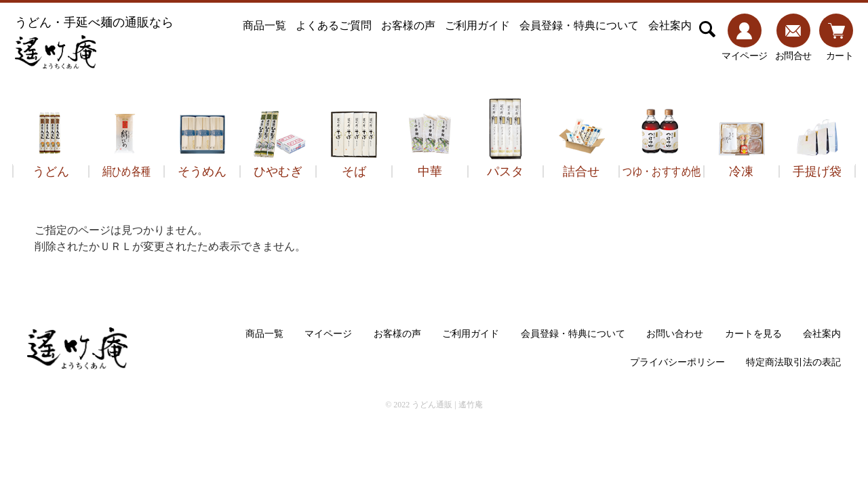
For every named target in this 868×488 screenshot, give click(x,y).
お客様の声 (408, 25)
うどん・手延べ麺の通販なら (94, 42)
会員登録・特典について (579, 25)
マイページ (328, 334)
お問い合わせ (675, 334)
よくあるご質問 (334, 25)
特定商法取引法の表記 (793, 362)
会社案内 (670, 25)
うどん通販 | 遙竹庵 (447, 405)
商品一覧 (264, 25)
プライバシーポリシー (677, 362)
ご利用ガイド (477, 25)
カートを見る (753, 334)
